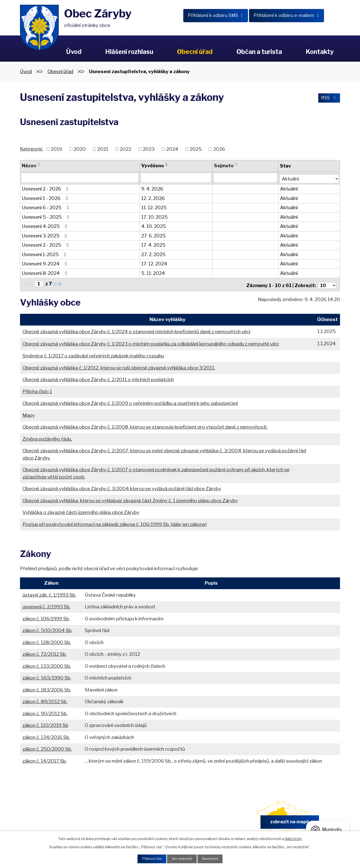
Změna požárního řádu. (47, 436)
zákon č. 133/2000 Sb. (47, 664)
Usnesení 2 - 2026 (46, 188)
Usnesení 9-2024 (45, 263)
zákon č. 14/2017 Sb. (45, 759)
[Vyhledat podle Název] (80, 178)
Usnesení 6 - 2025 (46, 207)
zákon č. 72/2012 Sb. (45, 652)
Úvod (74, 52)
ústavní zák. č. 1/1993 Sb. (49, 593)
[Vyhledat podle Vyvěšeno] (176, 178)
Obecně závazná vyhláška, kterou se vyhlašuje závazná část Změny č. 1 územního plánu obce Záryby (130, 498)
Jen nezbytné (182, 859)
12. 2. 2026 (153, 197)
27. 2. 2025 (153, 254)
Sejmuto (223, 166)
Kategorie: (31, 149)
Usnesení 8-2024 (45, 272)
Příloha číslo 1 (37, 389)
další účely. (293, 838)
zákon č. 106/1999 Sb (46, 616)
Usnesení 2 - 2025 (46, 244)
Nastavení (212, 859)
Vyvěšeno (152, 166)
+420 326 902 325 (122, 821)
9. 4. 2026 (152, 188)
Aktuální (288, 188)
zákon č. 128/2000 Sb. (47, 640)
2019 (56, 149)
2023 (149, 149)
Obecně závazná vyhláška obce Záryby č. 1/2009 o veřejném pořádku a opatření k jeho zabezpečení (130, 401)
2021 (103, 149)
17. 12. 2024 (154, 263)
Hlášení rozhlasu (129, 52)
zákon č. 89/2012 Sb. (45, 699)
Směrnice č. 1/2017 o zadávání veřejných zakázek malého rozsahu (93, 354)
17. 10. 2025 (154, 216)
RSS (328, 98)
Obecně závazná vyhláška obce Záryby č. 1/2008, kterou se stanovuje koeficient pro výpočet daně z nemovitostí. (145, 425)
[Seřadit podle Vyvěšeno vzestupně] (166, 163)
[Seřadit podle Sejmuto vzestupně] (236, 163)
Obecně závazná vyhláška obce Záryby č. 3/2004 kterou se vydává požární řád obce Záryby (122, 486)
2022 (125, 149)
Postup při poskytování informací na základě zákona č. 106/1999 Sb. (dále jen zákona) (115, 522)
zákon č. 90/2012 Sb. (45, 711)
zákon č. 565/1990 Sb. (47, 676)
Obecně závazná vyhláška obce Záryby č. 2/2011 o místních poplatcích (98, 377)
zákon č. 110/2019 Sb (45, 723)
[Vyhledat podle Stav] (309, 177)
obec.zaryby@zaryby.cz (205, 821)
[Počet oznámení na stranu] (327, 283)
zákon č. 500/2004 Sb (47, 628)
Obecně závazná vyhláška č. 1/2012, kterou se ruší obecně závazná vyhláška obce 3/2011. (119, 365)
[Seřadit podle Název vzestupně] (39, 163)
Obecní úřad (195, 52)
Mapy (29, 413)
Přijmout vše (150, 859)
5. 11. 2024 (153, 272)
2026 (219, 149)
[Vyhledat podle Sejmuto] (245, 178)
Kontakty (320, 52)
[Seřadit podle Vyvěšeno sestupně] (166, 165)
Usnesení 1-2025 (45, 254)
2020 (80, 149)
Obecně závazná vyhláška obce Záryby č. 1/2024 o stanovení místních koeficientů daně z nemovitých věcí (136, 329)
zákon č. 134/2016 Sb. (46, 735)
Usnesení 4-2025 (45, 226)
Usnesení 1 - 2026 (46, 197)
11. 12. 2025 (154, 207)
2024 (172, 149)
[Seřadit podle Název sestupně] (39, 165)
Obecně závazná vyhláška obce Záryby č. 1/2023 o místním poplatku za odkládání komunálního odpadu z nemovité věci (151, 342)
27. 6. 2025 (153, 235)
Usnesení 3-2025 (45, 235)
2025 (196, 149)
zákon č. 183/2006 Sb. (47, 688)
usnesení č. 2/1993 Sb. (46, 605)
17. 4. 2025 (153, 244)
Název (29, 166)
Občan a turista (259, 52)
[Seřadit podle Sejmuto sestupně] (236, 165)
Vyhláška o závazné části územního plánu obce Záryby (81, 510)
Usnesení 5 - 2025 (46, 216)
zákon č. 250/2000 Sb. (47, 747)
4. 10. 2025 (153, 226)
